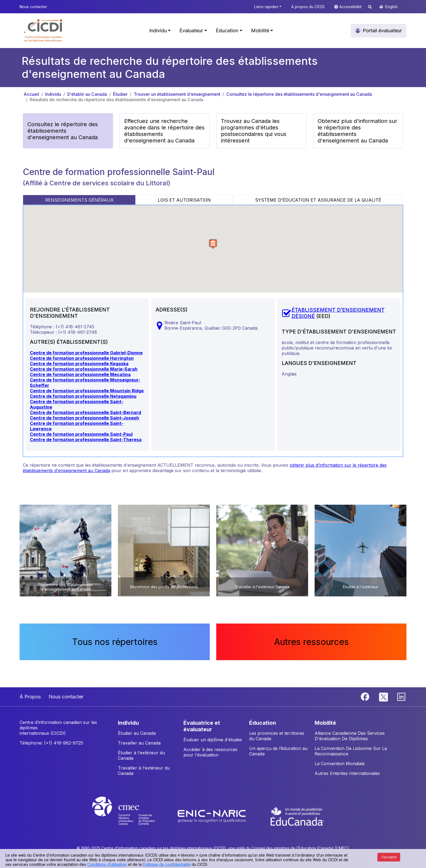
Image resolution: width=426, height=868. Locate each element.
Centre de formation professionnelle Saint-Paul (81, 434)
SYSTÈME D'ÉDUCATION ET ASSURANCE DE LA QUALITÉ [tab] (318, 200)
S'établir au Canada (87, 94)
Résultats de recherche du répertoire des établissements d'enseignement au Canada (116, 100)
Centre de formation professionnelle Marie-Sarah (84, 369)
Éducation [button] (227, 31)
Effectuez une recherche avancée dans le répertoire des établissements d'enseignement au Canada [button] (164, 131)
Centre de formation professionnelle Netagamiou (83, 396)
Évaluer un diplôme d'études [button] (213, 740)
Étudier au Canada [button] (137, 733)
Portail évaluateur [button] (382, 31)
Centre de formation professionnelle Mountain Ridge (87, 391)
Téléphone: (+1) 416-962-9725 (51, 743)
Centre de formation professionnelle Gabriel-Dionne (86, 353)
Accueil (31, 94)
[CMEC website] (131, 816)
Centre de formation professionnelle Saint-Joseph (84, 418)
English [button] (391, 7)
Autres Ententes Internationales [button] (347, 773)
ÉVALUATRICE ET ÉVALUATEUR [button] (202, 726)
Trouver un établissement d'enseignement (177, 94)
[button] (43, 31)
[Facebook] (366, 696)
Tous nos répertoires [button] (115, 642)
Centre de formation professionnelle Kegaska (79, 364)
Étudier (120, 94)
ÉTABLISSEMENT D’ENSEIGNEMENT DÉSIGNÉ (338, 313)
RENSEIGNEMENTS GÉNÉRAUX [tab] (79, 200)
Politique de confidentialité (167, 864)
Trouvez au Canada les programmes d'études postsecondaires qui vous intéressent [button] (254, 131)
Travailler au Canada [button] (139, 743)
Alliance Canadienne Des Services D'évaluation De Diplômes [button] (350, 736)
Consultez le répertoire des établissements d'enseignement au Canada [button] (63, 131)
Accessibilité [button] (351, 7)
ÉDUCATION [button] (263, 723)
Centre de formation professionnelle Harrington (82, 358)
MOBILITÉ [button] (325, 723)
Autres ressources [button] (311, 642)
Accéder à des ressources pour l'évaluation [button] (210, 752)
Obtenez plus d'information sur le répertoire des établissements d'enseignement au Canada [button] (357, 131)
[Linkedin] (401, 696)
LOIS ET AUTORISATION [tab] (184, 200)
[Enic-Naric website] (212, 816)
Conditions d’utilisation (107, 864)
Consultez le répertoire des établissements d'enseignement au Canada (299, 94)
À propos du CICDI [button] (308, 7)
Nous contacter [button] (33, 7)
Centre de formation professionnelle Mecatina (80, 374)
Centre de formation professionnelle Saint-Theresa (86, 440)
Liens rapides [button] (266, 7)
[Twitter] (384, 696)
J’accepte (389, 857)
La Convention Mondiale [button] (340, 764)
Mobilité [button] (260, 31)
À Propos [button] (30, 697)
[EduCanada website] (297, 816)
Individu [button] (158, 31)
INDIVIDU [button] (128, 723)
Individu (53, 94)
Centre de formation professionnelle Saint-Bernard (85, 412)
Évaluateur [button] (191, 31)
